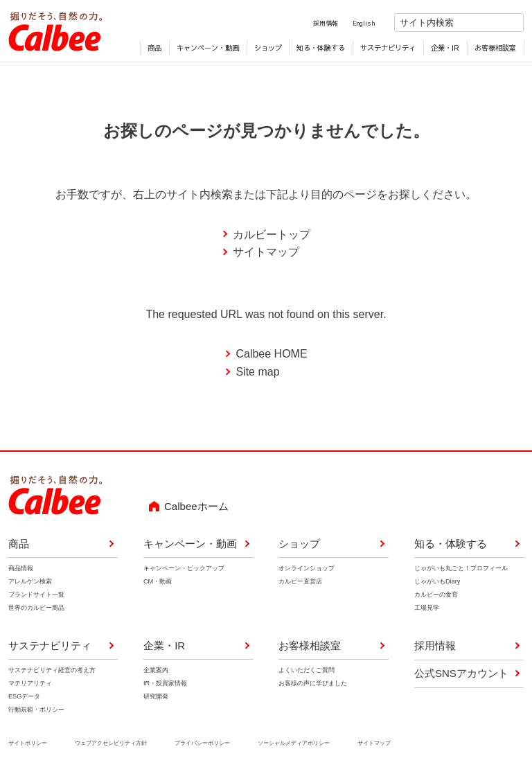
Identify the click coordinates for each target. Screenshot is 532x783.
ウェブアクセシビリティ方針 (111, 745)
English (352, 24)
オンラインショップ (307, 570)
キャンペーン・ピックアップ (184, 570)
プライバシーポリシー (202, 745)
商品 (154, 49)
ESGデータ (24, 698)
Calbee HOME (271, 356)
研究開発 (156, 698)
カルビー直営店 (300, 583)
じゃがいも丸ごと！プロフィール (461, 570)
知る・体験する (321, 49)
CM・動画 (158, 583)
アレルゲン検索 (30, 583)
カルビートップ (272, 236)
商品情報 (21, 570)
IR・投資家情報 (165, 685)
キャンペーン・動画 (208, 49)
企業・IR (445, 49)
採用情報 (314, 24)
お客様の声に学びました (313, 685)
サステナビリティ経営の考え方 (52, 671)
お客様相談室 (495, 49)
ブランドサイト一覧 (36, 597)
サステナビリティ (388, 49)
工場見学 (427, 610)
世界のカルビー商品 (36, 610)
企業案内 (156, 671)
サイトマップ (266, 254)
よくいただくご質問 (307, 671)
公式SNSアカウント (461, 675)
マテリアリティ (30, 685)
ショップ (268, 49)
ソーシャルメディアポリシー (294, 745)
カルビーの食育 (436, 597)
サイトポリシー (28, 745)
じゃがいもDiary (437, 583)
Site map (257, 373)
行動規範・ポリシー (36, 712)
